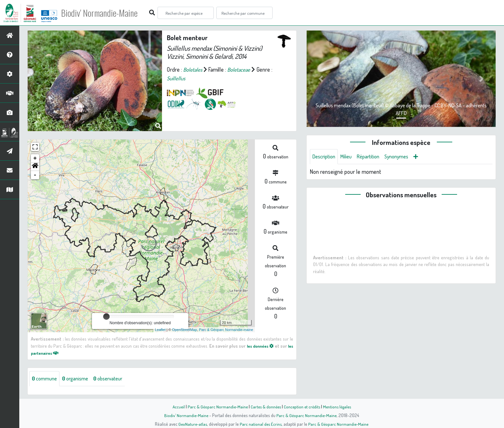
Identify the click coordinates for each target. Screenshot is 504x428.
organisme (79, 379)
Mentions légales (339, 406)
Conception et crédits (303, 406)
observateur (115, 379)
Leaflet (160, 330)
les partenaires (50, 353)
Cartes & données (265, 406)
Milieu (350, 157)
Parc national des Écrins (261, 424)
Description (325, 157)
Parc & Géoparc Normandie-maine (226, 330)
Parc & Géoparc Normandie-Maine (215, 406)
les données (264, 346)
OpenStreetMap (184, 330)
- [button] (35, 175)
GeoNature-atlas (191, 424)
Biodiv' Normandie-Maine (106, 13)
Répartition (374, 157)
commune (46, 379)
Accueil (175, 406)
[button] (35, 167)
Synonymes (405, 157)
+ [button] (35, 158)
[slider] (106, 317)
